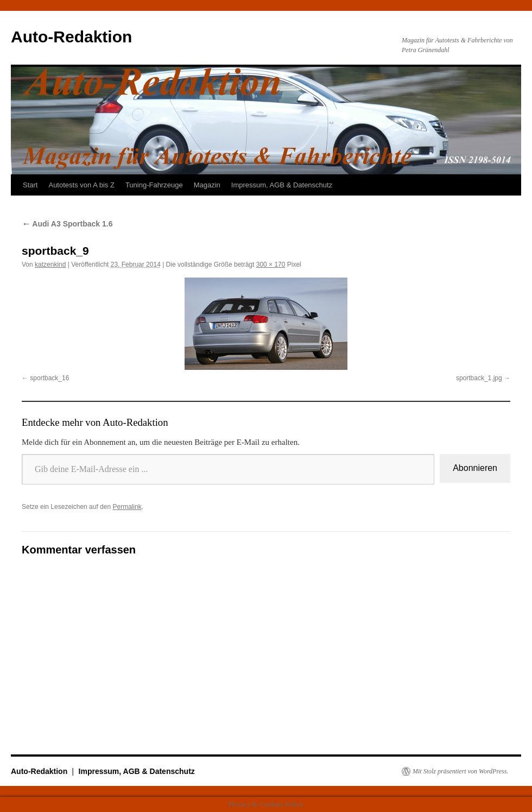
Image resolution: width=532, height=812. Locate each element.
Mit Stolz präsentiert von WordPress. (460, 771)
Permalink (127, 507)
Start (30, 185)
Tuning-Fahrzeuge (154, 185)
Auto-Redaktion (71, 37)
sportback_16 (49, 378)
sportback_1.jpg (479, 378)
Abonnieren (475, 468)
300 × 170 (271, 265)
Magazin (207, 185)
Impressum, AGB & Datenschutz (282, 185)
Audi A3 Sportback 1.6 (67, 224)
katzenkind (50, 265)
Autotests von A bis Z (81, 185)
